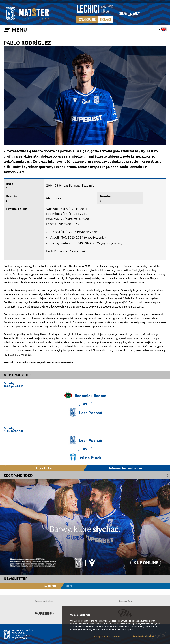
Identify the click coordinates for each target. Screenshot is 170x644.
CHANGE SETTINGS (117, 630)
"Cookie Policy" (137, 627)
